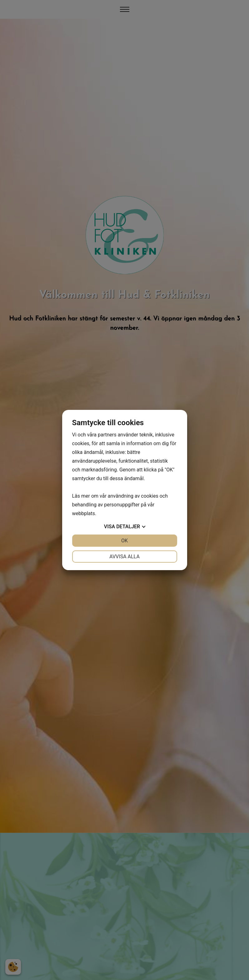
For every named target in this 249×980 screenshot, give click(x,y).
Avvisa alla (124, 557)
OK (124, 541)
